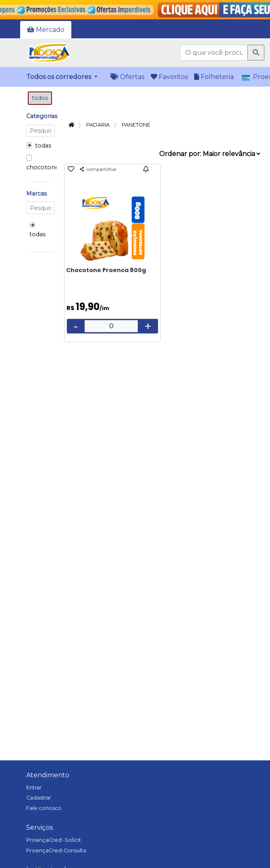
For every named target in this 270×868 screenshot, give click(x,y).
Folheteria (214, 77)
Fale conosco (44, 808)
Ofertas (127, 77)
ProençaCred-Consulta (56, 850)
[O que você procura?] (214, 53)
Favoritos (169, 77)
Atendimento (48, 775)
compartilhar (98, 169)
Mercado (46, 30)
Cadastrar (39, 798)
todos (40, 98)
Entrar (34, 788)
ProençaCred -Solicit (54, 840)
